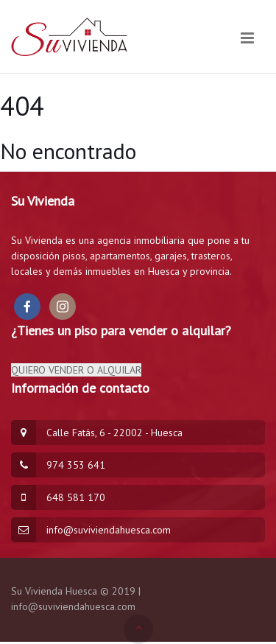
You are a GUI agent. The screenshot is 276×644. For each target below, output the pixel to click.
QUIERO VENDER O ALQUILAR (76, 370)
